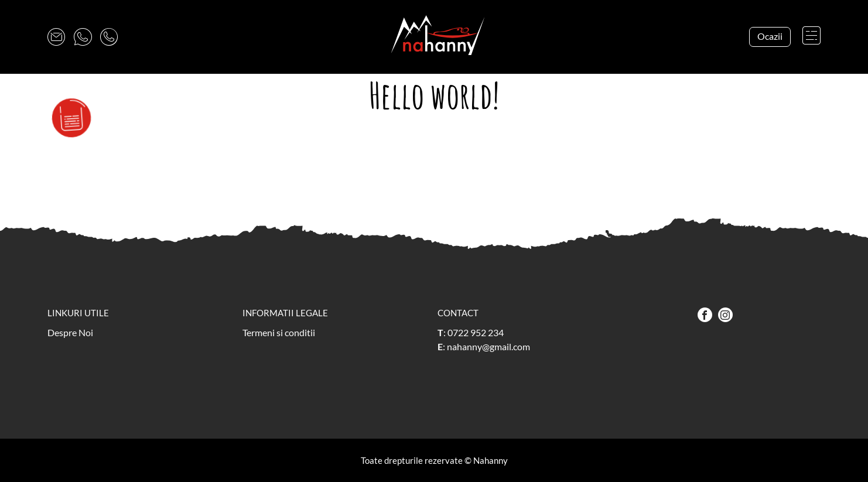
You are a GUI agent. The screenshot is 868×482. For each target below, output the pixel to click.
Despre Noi (70, 332)
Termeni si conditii (279, 332)
